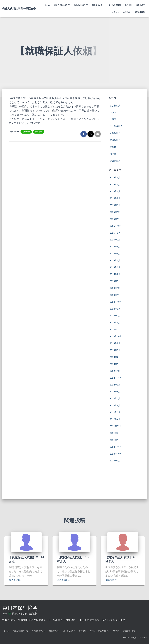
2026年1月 (116, 198)
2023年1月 (116, 357)
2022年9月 (116, 377)
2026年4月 (116, 177)
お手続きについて (81, 5)
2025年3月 (116, 260)
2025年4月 (116, 253)
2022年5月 (116, 405)
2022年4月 (116, 412)
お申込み (127, 12)
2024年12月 (117, 281)
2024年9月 (116, 301)
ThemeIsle (142, 638)
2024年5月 (116, 315)
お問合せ (128, 5)
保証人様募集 (140, 12)
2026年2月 (116, 191)
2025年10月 (117, 219)
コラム (115, 12)
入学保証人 (116, 126)
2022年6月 (116, 398)
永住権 (114, 147)
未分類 (114, 140)
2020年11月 (117, 440)
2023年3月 (116, 343)
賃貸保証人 (116, 153)
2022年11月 (117, 371)
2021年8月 (116, 426)
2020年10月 (117, 446)
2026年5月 (116, 170)
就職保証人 (39, 125)
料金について (98, 5)
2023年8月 (116, 336)
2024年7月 (116, 308)
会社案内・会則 (75, 630)
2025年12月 (117, 205)
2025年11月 (117, 212)
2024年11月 (117, 288)
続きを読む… (17, 572)
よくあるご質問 (115, 5)
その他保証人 (117, 119)
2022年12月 (117, 364)
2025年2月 (116, 267)
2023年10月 (117, 329)
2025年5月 (116, 246)
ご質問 (114, 112)
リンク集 (133, 623)
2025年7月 (116, 232)
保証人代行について (62, 5)
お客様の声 (140, 5)
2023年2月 (116, 350)
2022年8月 (116, 384)
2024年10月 (117, 295)
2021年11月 (117, 419)
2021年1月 (116, 433)
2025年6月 (116, 239)
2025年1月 (116, 274)
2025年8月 (116, 225)
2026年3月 (116, 184)
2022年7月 (116, 391)
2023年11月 (117, 322)
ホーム (47, 5)
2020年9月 (116, 453)
